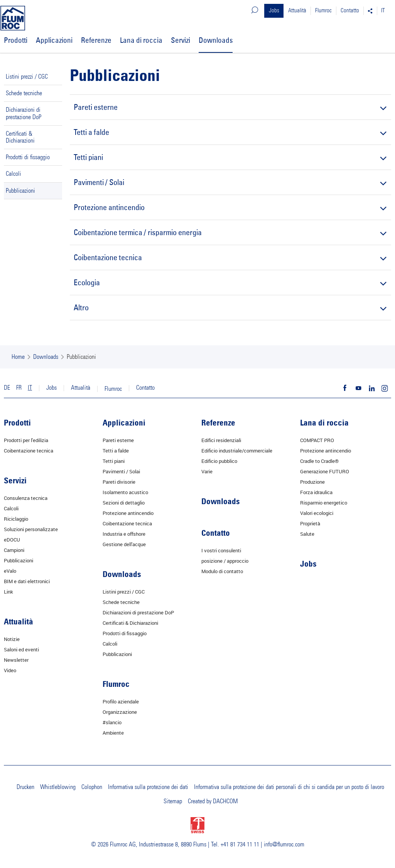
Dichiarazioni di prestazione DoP (24, 113)
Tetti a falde (116, 451)
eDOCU (12, 540)
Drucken (25, 787)
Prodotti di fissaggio (28, 157)
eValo (10, 571)
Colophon (92, 787)
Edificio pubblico (219, 461)
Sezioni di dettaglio (124, 503)
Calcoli (14, 174)
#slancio (112, 722)
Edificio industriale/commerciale (237, 451)
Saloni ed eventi (21, 649)
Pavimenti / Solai (121, 471)
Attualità (297, 11)
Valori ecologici (317, 513)
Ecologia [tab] (230, 282)
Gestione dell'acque (124, 544)
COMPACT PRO (317, 440)
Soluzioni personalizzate (31, 529)
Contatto (350, 11)
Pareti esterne (118, 440)
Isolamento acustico (125, 492)
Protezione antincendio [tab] (230, 207)
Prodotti (16, 40)
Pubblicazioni (20, 191)
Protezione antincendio (128, 513)
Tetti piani (114, 461)
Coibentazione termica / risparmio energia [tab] (230, 232)
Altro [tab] (230, 307)
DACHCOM (225, 801)
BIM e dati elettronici (27, 581)
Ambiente (113, 733)
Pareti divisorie (119, 482)
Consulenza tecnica (26, 498)
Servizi (181, 40)
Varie (207, 471)
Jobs (274, 11)
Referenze (96, 40)
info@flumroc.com (284, 844)
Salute (307, 534)
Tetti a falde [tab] (230, 132)
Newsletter (16, 660)
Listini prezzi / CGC (27, 77)
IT (383, 11)
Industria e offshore (124, 534)
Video (10, 670)
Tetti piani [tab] (230, 157)
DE (7, 388)
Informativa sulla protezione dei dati (148, 787)
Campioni (14, 550)
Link (8, 592)
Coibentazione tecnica (29, 451)
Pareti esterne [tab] (230, 107)
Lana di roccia (141, 40)
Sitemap (173, 801)
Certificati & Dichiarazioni (20, 137)
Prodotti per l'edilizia (26, 440)
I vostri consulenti (221, 550)
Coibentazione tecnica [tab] (230, 257)
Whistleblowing (58, 787)
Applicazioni (54, 40)
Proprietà (310, 523)
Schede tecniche (24, 93)
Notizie (12, 639)
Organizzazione (120, 712)
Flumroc (323, 11)
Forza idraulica (316, 492)
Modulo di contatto (222, 571)
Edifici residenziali (221, 440)
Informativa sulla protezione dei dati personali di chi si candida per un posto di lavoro (289, 787)
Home (18, 357)
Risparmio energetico (324, 503)
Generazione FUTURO (325, 471)
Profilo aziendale (121, 701)
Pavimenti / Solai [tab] (230, 182)
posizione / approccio (225, 561)
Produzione (312, 482)
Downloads (216, 40)
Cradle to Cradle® (319, 461)
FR (19, 388)
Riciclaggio (16, 519)
